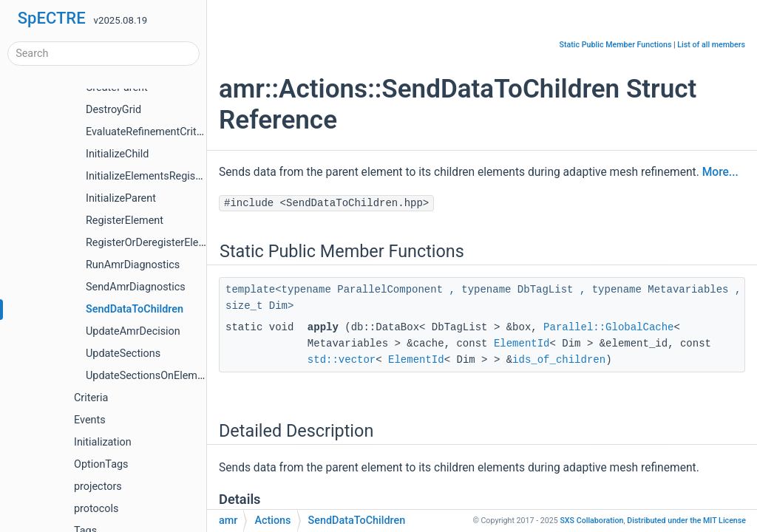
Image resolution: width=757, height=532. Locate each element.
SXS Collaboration (591, 521)
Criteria (91, 398)
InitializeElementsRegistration (156, 176)
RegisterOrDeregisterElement (154, 243)
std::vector (342, 360)
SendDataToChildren (135, 309)
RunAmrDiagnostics (133, 265)
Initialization (103, 442)
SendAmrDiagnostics (136, 287)
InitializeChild (117, 154)
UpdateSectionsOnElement (149, 376)
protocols (96, 509)
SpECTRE (52, 18)
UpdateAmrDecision (133, 331)
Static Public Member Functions (616, 45)
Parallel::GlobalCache (608, 327)
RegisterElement (125, 221)
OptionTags (101, 464)
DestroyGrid (113, 110)
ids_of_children (559, 360)
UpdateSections (123, 354)
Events (90, 420)
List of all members (711, 45)
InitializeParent (121, 198)
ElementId (522, 344)
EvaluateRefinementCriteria (150, 132)
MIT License (686, 521)
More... (720, 172)
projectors (98, 487)
